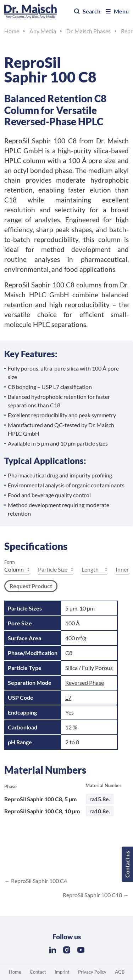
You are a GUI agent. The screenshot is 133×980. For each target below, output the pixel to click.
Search (87, 11)
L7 (68, 697)
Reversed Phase (85, 683)
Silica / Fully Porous (89, 668)
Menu (117, 11)
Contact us (127, 864)
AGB (120, 972)
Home (15, 972)
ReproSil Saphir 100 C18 (93, 895)
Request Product (31, 586)
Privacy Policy (92, 972)
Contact (38, 972)
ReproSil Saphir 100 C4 (38, 881)
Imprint (62, 972)
